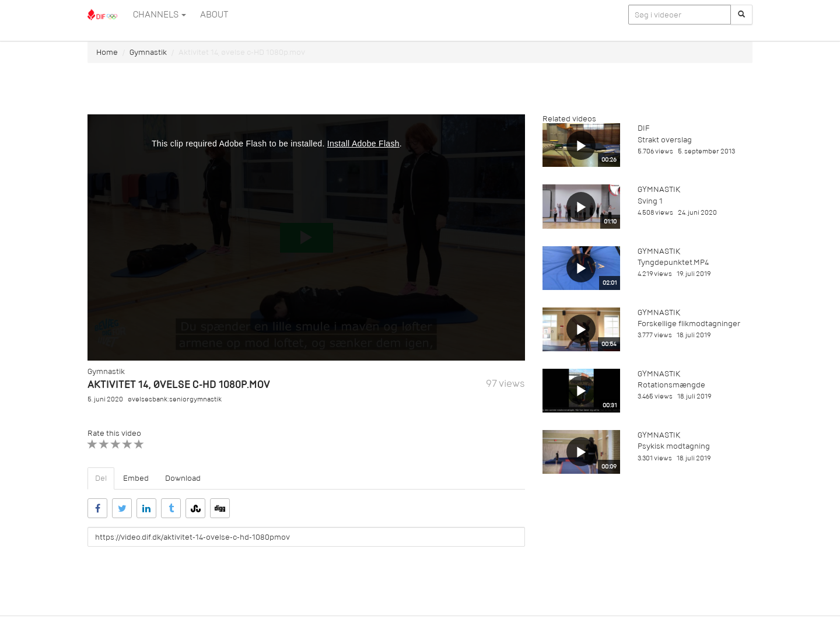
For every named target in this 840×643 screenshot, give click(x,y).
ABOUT (214, 15)
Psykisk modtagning (674, 446)
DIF (643, 128)
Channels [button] (160, 15)
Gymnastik (148, 52)
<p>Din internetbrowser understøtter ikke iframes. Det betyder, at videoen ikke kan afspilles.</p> (306, 237)
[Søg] (741, 15)
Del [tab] (101, 478)
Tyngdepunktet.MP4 (673, 262)
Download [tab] (183, 478)
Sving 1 (650, 201)
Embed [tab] (136, 478)
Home (107, 52)
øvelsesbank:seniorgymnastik (175, 399)
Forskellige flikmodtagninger (689, 324)
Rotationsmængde (671, 385)
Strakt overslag (665, 140)
